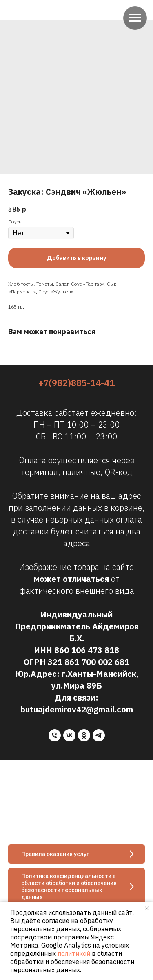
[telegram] (99, 735)
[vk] (69, 735)
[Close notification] (147, 908)
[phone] (55, 735)
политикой (74, 953)
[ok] (84, 735)
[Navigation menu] (135, 18)
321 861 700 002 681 (89, 662)
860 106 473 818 (87, 650)
